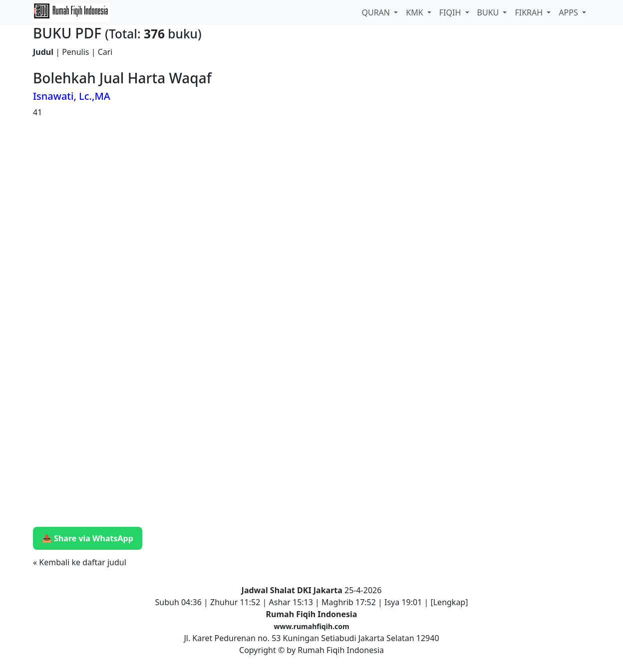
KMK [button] (415, 12)
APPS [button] (569, 12)
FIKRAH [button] (530, 12)
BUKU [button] (489, 12)
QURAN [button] (377, 12)
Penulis (75, 52)
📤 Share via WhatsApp (88, 538)
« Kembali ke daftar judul (80, 562)
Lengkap (450, 602)
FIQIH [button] (451, 12)
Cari (105, 52)
